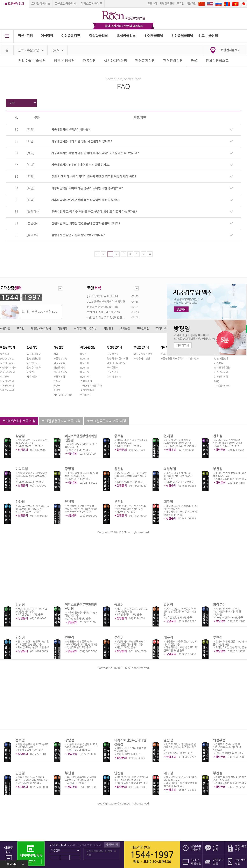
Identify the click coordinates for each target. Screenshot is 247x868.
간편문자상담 (145, 61)
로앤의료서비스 (8, 368)
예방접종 (85, 395)
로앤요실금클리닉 (65, 4)
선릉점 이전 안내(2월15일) (102, 307)
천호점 (218, 436)
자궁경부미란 (61, 359)
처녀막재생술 (114, 377)
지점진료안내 (167, 4)
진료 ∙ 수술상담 (31, 50)
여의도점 (22, 469)
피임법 (30, 372)
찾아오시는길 (7, 390)
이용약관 (62, 329)
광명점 (69, 469)
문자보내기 (112, 845)
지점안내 (108, 329)
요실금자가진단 (142, 359)
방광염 (57, 390)
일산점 (119, 469)
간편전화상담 (173, 61)
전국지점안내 (7, 381)
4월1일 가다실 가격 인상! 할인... (106, 317)
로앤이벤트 (193, 359)
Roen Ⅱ (85, 359)
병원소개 (5, 354)
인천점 (69, 502)
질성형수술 (113, 354)
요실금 (57, 381)
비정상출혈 (59, 363)
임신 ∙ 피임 (25, 36)
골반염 (57, 386)
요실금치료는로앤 (143, 354)
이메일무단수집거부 (85, 329)
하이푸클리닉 (154, 36)
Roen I (84, 354)
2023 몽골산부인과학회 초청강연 (106, 302)
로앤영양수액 (87, 390)
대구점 (168, 502)
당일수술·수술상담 (32, 61)
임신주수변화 (34, 368)
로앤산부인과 (16, 4)
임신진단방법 (34, 359)
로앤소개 (152, 4)
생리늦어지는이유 (63, 395)
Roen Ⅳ (85, 368)
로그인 (180, 4)
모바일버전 (143, 329)
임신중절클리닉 (182, 36)
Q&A (58, 50)
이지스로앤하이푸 (91, 4)
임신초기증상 (34, 354)
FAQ (217, 381)
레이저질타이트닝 (116, 363)
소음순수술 (113, 372)
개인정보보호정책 (41, 329)
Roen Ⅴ (85, 372)
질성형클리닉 (98, 36)
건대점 (168, 436)
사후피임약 (33, 377)
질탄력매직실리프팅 (118, 359)
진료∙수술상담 (208, 36)
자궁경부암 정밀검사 (91, 386)
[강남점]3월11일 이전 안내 (102, 296)
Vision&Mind (7, 372)
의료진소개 (6, 377)
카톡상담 (89, 61)
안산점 (20, 502)
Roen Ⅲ (85, 363)
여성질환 (47, 36)
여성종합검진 (71, 36)
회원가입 (191, 4)
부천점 (218, 469)
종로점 (119, 436)
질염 (56, 354)
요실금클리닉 (126, 36)
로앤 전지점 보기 (230, 50)
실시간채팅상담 (115, 61)
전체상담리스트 (217, 61)
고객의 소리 (163, 329)
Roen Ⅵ (85, 377)
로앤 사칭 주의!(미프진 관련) (103, 312)
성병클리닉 (59, 368)
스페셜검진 (86, 381)
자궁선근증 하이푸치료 (172, 359)
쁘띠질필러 (113, 368)
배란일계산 (33, 363)
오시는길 (125, 329)
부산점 (119, 502)
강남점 (20, 436)
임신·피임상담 (64, 61)
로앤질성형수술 (41, 4)
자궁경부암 (59, 377)
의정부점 (170, 469)
